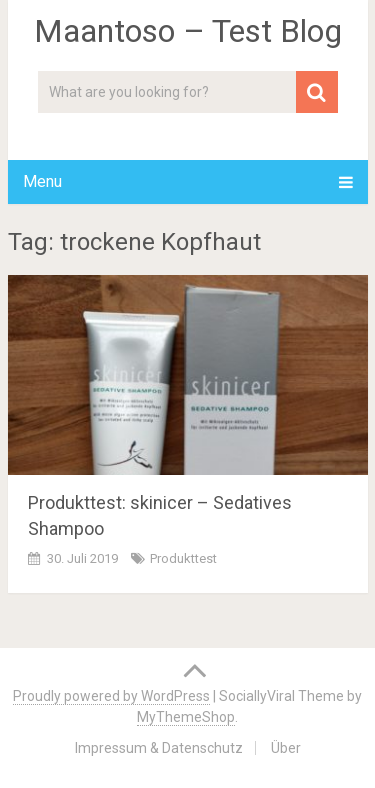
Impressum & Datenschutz (159, 748)
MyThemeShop (186, 717)
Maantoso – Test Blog (188, 31)
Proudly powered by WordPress (111, 696)
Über (286, 748)
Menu (42, 181)
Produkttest (183, 558)
